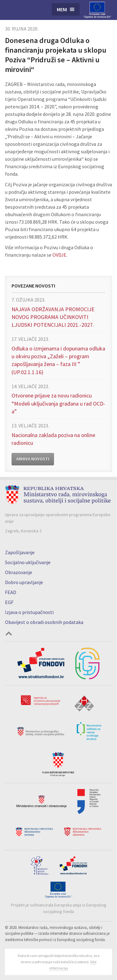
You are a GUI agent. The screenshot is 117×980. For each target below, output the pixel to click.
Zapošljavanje (20, 552)
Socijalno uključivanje (28, 562)
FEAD (11, 592)
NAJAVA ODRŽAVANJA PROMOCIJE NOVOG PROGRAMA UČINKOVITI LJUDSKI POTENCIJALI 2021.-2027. (53, 317)
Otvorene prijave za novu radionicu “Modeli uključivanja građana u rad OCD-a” (58, 403)
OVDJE (59, 255)
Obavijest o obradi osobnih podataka (44, 622)
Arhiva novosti (33, 459)
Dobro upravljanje (24, 582)
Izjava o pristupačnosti (29, 612)
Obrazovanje (19, 572)
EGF (9, 602)
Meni (62, 9)
